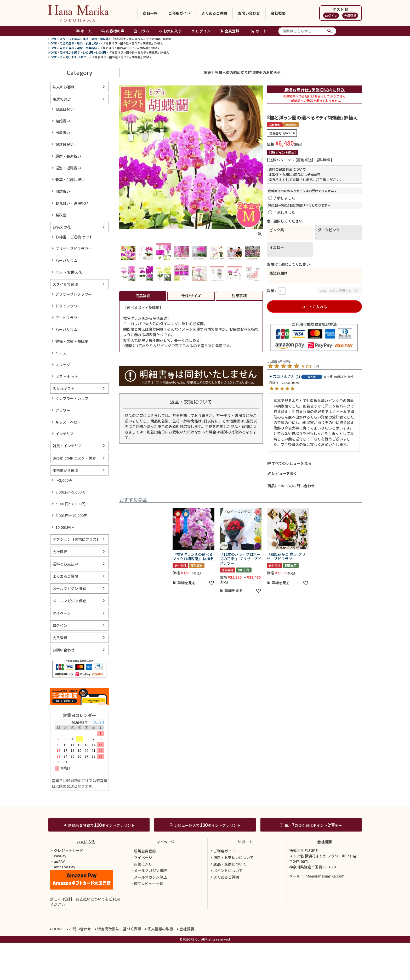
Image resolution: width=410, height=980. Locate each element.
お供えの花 (62, 227)
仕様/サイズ (191, 296)
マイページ (62, 613)
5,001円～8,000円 (94, 52)
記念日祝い (65, 144)
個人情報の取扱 (160, 966)
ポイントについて (226, 908)
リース (61, 353)
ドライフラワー (68, 306)
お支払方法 (86, 879)
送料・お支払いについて (85, 936)
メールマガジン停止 (149, 914)
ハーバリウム (66, 260)
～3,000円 (64, 480)
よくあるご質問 (214, 13)
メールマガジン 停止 (69, 601)
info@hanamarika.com (324, 913)
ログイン (331, 16)
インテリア (65, 434)
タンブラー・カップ (72, 398)
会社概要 (278, 13)
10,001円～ (65, 527)
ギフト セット (67, 376)
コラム (141, 31)
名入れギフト (64, 388)
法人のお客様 (64, 87)
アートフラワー (68, 318)
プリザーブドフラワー (74, 249)
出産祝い (63, 133)
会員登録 (350, 16)
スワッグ (63, 365)
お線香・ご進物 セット (74, 237)
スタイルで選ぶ (70, 39)
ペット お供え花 (69, 272)
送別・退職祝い (68, 168)
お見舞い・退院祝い (72, 203)
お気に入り (170, 31)
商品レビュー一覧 (147, 921)
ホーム (84, 31)
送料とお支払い (65, 564)
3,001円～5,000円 (70, 492)
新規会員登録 (143, 888)
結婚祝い (63, 121)
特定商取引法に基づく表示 (119, 966)
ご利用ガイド (179, 13)
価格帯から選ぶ (70, 52)
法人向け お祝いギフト (74, 57)
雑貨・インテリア (67, 446)
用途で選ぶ (67, 43)
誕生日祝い (65, 109)
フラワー (63, 410)
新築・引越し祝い (88, 43)
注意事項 (239, 296)
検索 (330, 31)
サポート (245, 879)
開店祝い (63, 191)
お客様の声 (113, 31)
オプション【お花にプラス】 (76, 539)
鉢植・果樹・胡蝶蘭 (96, 39)
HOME (53, 39)
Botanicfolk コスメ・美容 (74, 458)
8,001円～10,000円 (71, 515)
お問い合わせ (249, 13)
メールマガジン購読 (149, 908)
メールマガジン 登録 (69, 588)
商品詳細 (143, 296)
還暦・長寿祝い (87, 48)
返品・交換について (228, 901)
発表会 (61, 215)
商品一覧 (150, 13)
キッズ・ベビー (68, 422)
